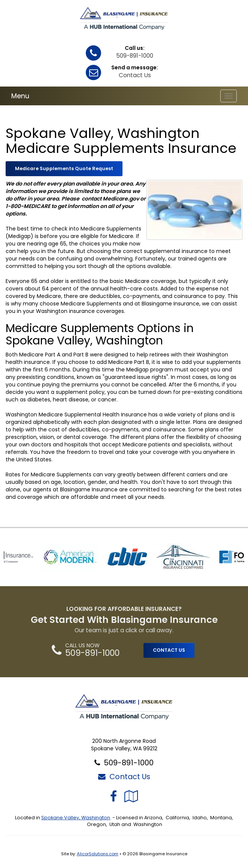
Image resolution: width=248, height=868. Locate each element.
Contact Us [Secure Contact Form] (124, 777)
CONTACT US (169, 650)
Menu (20, 96)
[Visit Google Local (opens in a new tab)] (131, 796)
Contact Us (135, 75)
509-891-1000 (135, 56)
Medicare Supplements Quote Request (64, 168)
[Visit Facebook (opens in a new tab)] (114, 796)
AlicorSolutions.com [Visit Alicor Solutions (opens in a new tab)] (98, 854)
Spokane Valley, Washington (76, 818)
